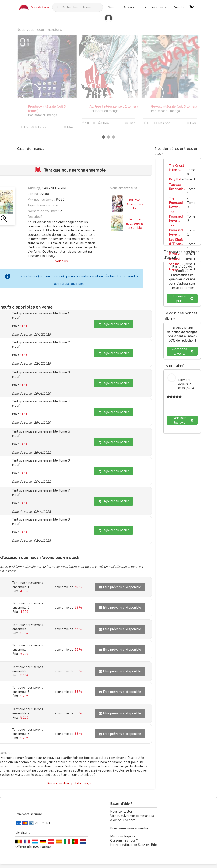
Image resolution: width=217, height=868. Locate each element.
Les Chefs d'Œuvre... (176, 242)
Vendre (179, 7)
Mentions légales (123, 836)
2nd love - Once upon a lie (135, 204)
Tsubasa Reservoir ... (177, 187)
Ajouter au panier (113, 324)
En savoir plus (183, 299)
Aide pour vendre (123, 820)
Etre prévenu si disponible (120, 587)
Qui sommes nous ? (124, 840)
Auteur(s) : (35, 188)
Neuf (111, 7)
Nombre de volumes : (43, 211)
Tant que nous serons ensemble (135, 223)
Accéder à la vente (183, 351)
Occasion (129, 7)
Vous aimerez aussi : (125, 188)
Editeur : (34, 194)
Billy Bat (175, 179)
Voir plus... (62, 261)
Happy (174, 269)
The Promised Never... (176, 203)
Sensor (174, 264)
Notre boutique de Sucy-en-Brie (134, 845)
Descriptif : (35, 217)
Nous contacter (121, 812)
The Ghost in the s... (176, 168)
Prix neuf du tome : (42, 200)
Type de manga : (40, 205)
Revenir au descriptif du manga (69, 783)
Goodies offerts (155, 7)
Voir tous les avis (183, 420)
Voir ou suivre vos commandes (132, 816)
